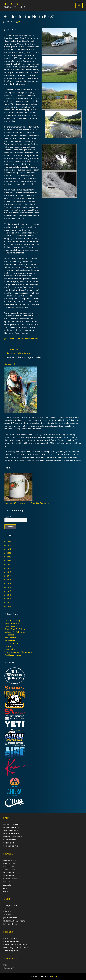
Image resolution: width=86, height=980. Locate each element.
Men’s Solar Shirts (11, 833)
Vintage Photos (10, 905)
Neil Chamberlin (12, 643)
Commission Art (10, 846)
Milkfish (54, 976)
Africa (6, 891)
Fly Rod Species (10, 860)
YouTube (7, 915)
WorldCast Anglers (13, 655)
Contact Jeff (10, 364)
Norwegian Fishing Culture (18, 353)
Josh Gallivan (10, 638)
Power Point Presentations (15, 944)
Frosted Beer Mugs (12, 827)
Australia (7, 885)
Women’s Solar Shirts (13, 837)
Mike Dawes (10, 640)
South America (10, 876)
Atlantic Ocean (10, 863)
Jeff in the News (10, 918)
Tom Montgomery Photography (19, 652)
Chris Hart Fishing (12, 620)
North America (10, 873)
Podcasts (7, 911)
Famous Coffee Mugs (13, 824)
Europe (7, 882)
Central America (10, 879)
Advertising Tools (11, 951)
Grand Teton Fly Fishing (15, 629)
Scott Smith (10, 649)
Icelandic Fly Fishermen (15, 632)
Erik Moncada (11, 626)
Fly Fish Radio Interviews (14, 921)
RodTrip (8, 646)
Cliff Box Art (9, 843)
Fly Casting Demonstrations (16, 947)
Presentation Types (12, 941)
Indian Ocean (9, 869)
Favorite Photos (10, 924)
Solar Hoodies (10, 840)
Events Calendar (11, 938)
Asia (5, 888)
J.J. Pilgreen (9, 635)
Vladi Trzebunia (13, 349)
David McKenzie (12, 623)
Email (8, 517)
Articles (7, 908)
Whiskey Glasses (11, 830)
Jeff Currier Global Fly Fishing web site (21, 339)
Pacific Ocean (9, 866)
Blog (5, 965)
